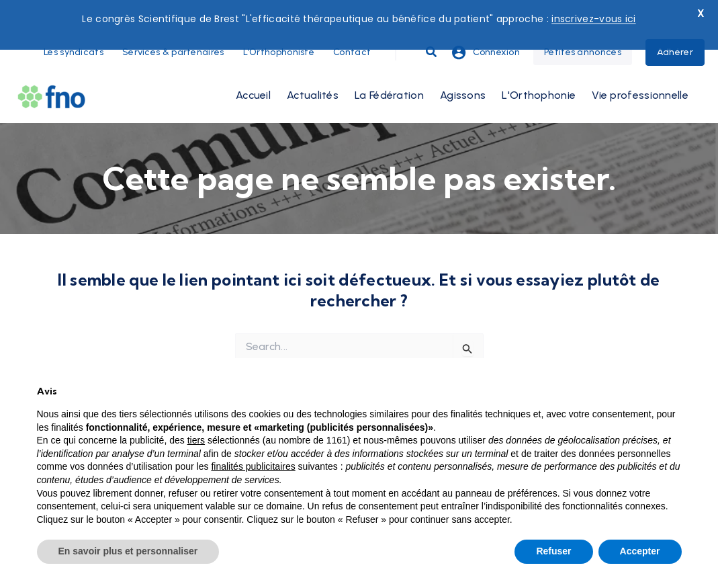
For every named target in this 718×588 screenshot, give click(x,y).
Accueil (253, 68)
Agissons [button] (463, 68)
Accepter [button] (640, 551)
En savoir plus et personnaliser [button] (128, 551)
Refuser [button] (553, 551)
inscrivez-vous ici (593, 19)
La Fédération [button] (389, 68)
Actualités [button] (313, 68)
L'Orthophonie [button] (539, 68)
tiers (196, 440)
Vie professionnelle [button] (640, 68)
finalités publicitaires (253, 466)
